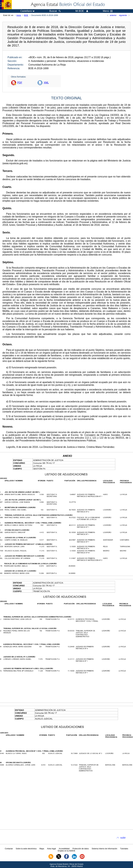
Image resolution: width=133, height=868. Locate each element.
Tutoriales (124, 849)
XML (46, 83)
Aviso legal (51, 849)
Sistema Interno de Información (104, 849)
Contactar (9, 849)
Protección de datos (81, 849)
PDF (20, 83)
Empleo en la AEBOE (66, 851)
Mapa (42, 849)
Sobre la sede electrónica (26, 849)
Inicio (19, 15)
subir (123, 838)
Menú (108, 11)
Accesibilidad (64, 849)
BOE (26, 15)
